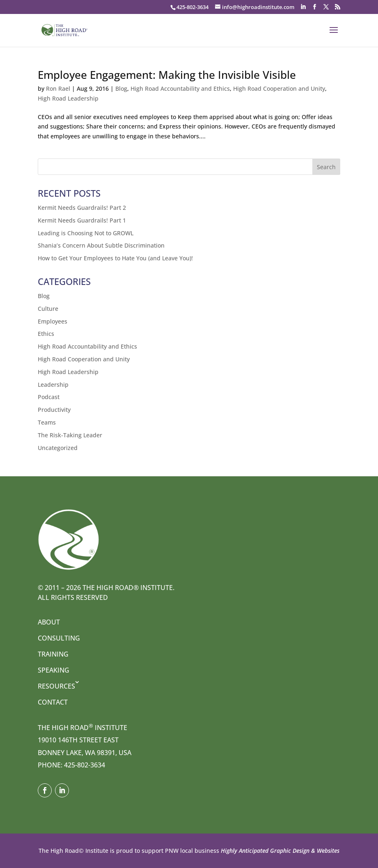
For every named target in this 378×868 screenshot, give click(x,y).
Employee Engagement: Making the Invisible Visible (167, 75)
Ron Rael (58, 88)
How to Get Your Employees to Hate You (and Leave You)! (115, 258)
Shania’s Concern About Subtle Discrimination (101, 245)
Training (53, 654)
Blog (121, 88)
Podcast (49, 397)
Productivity (54, 410)
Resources (56, 686)
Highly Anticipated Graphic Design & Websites (279, 851)
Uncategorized (58, 448)
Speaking (54, 670)
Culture (48, 309)
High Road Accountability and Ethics (180, 88)
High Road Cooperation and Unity (279, 88)
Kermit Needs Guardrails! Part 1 (82, 220)
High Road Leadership (68, 98)
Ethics (46, 334)
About (49, 622)
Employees (53, 321)
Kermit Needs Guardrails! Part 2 (82, 208)
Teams (47, 422)
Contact (53, 702)
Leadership (53, 385)
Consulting (59, 638)
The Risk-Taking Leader (70, 435)
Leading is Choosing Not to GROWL (86, 233)
